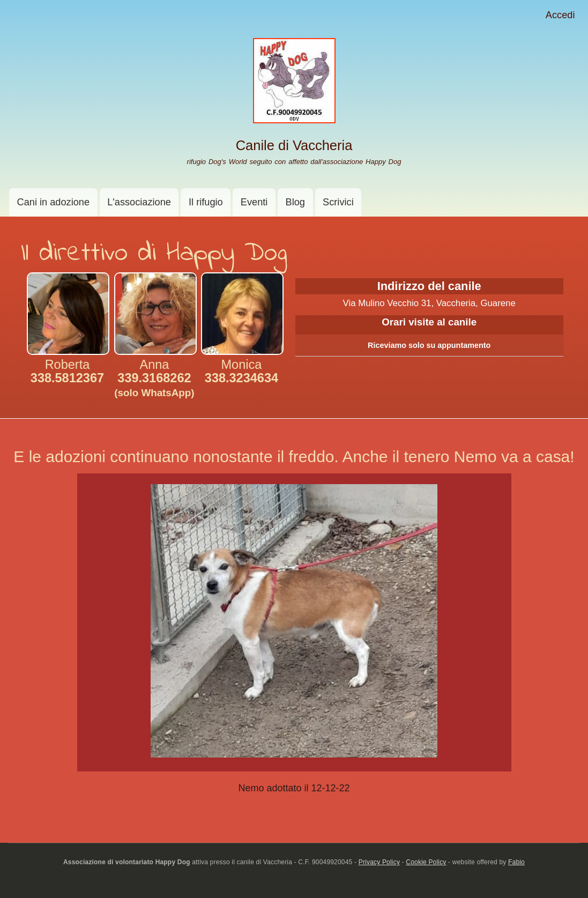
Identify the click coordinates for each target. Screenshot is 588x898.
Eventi (254, 202)
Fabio (516, 862)
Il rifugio (206, 202)
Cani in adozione (54, 202)
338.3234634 (241, 378)
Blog (295, 202)
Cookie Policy (426, 862)
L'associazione (139, 202)
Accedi (560, 15)
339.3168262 (154, 385)
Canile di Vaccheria (294, 145)
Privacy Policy (379, 862)
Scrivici (338, 202)
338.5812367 (67, 378)
